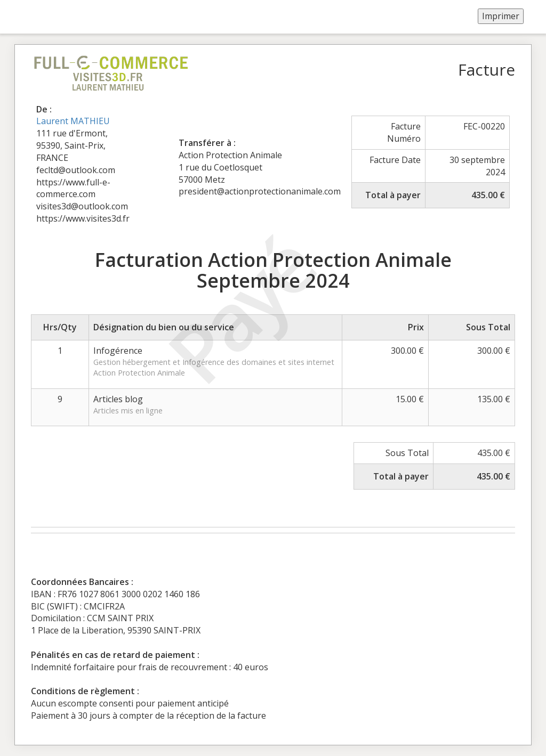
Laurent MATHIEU (73, 121)
